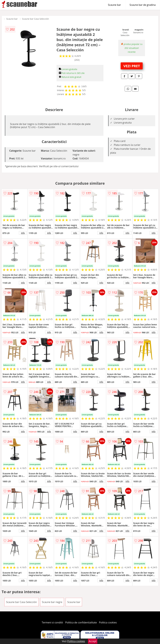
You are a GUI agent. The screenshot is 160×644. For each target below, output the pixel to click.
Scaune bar (114, 5)
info (23, 233)
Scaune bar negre (52, 602)
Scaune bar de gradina (143, 5)
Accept (93, 641)
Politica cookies (108, 622)
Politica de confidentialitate (81, 622)
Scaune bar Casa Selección (35, 19)
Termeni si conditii (52, 622)
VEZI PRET (132, 66)
